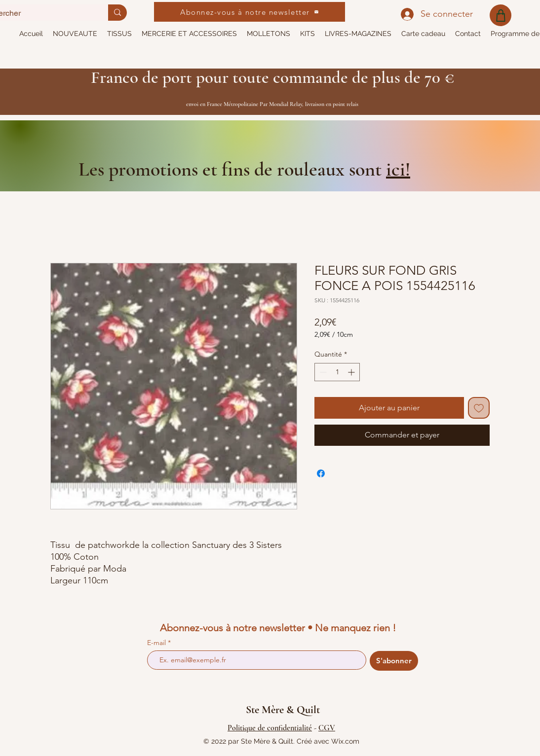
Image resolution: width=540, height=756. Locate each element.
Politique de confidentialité (270, 728)
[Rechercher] (117, 13)
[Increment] (352, 372)
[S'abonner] (394, 661)
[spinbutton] (337, 372)
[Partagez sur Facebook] (321, 473)
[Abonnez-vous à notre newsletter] (250, 12)
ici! (398, 169)
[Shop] (501, 15)
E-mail (157, 643)
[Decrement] (322, 372)
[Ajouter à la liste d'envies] (479, 408)
